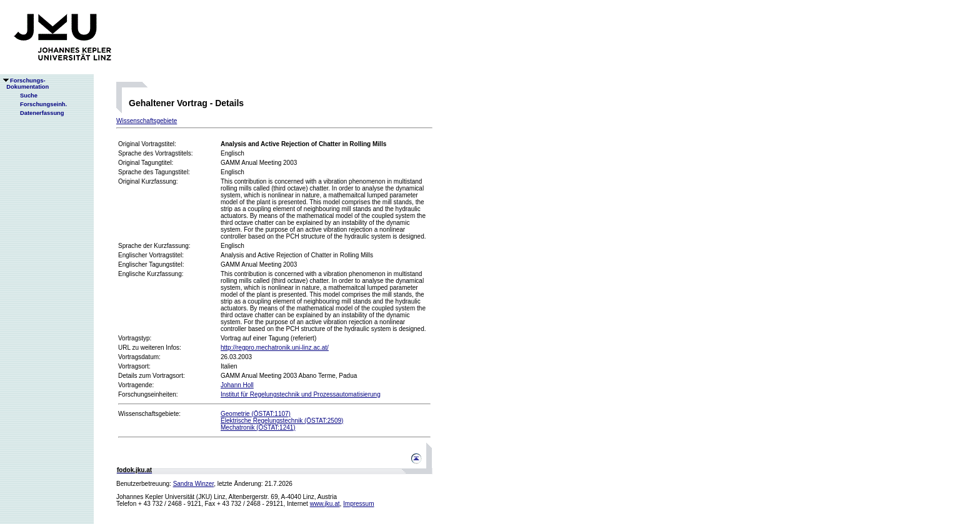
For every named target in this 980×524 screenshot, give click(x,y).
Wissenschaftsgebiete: (149, 414)
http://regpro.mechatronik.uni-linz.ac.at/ (275, 348)
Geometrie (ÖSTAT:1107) (256, 414)
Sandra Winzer (194, 484)
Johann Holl (237, 385)
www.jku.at (325, 504)
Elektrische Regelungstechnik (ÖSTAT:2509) (282, 421)
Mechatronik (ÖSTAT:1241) (258, 428)
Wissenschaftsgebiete (147, 121)
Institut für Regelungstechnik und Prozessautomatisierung (301, 394)
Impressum (358, 504)
